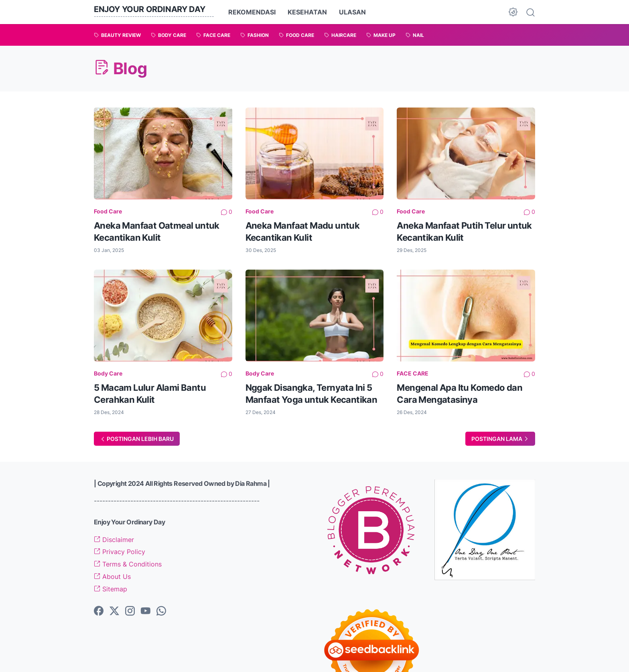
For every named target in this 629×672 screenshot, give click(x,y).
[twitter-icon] (114, 611)
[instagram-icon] (130, 611)
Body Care (108, 373)
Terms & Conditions (128, 564)
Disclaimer (114, 540)
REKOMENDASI (252, 12)
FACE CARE (413, 373)
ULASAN (352, 12)
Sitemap (111, 589)
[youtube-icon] (146, 611)
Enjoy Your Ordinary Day (150, 9)
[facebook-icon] (99, 611)
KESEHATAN (307, 12)
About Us (112, 577)
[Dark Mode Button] (513, 12)
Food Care (108, 211)
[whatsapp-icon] (161, 611)
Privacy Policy (120, 552)
